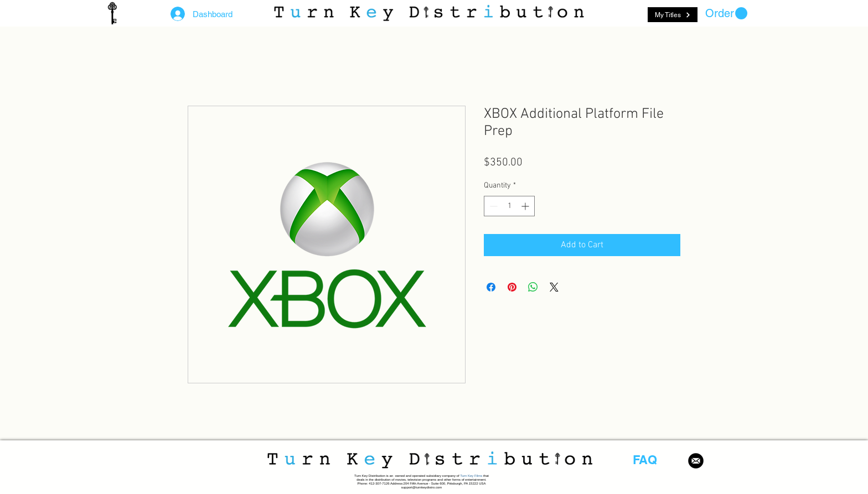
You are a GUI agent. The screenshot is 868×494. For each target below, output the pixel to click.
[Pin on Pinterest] (512, 287)
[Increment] (526, 206)
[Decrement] (492, 206)
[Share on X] (554, 287)
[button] (726, 14)
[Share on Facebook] (491, 287)
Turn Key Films (471, 476)
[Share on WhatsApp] (533, 287)
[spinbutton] (509, 206)
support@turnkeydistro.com (422, 487)
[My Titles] (673, 15)
